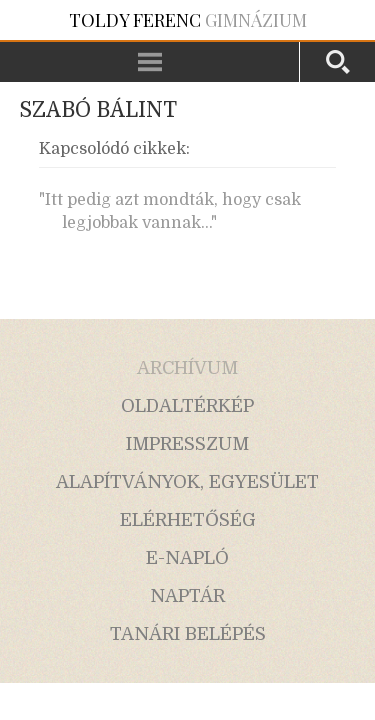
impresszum (187, 444)
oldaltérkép (187, 406)
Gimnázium (188, 20)
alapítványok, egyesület (187, 482)
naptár (187, 596)
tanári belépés (188, 634)
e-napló (187, 558)
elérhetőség (188, 520)
